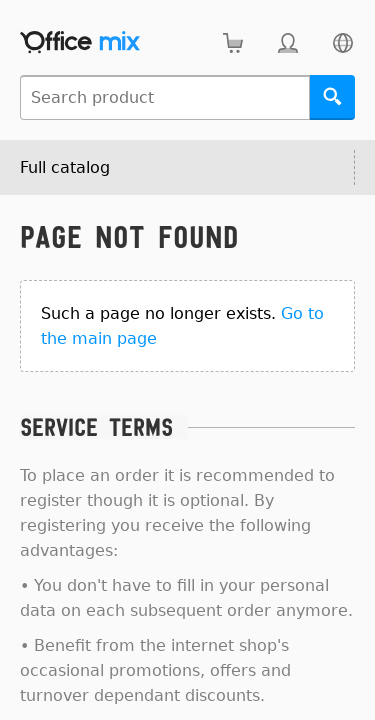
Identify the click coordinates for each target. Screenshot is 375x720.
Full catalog (65, 167)
